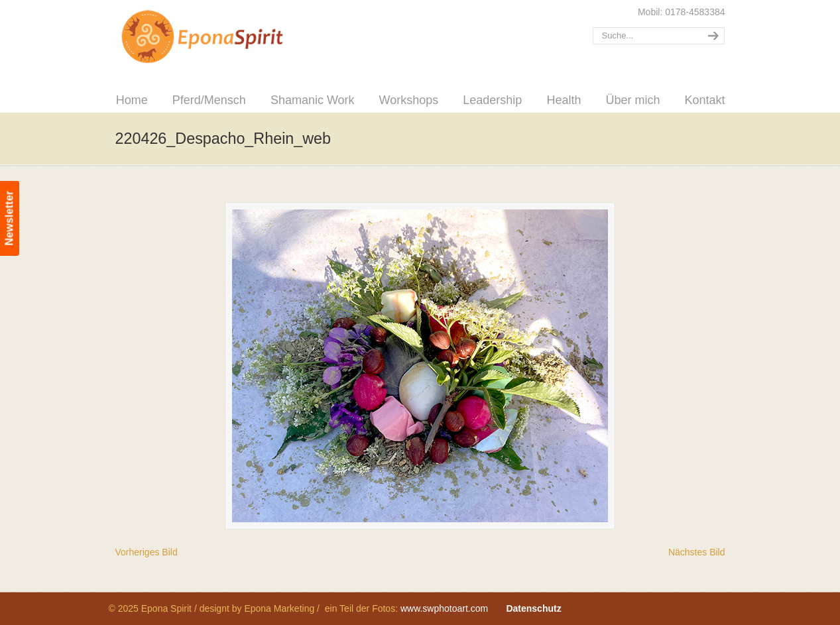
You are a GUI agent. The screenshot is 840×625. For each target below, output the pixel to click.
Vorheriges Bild (147, 552)
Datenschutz (533, 608)
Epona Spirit (231, 37)
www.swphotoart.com (444, 608)
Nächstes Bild (697, 552)
